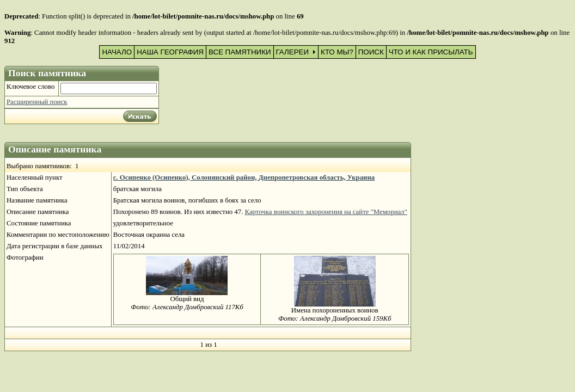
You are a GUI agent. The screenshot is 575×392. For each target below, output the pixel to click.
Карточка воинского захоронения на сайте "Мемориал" (326, 212)
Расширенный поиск (37, 102)
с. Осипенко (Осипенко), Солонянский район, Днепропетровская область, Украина (244, 177)
